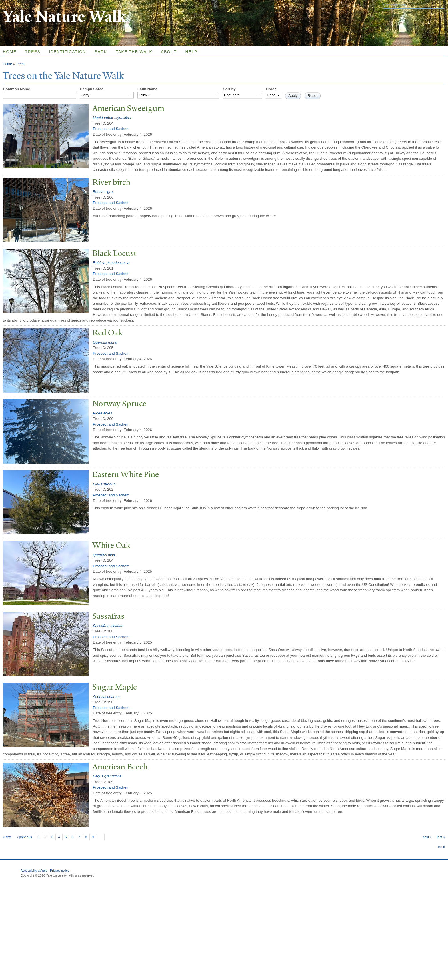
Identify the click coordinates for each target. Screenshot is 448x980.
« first (7, 837)
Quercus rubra (105, 342)
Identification (67, 52)
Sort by (229, 89)
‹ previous (24, 837)
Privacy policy (60, 871)
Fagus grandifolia (107, 776)
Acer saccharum (106, 697)
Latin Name (147, 89)
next (442, 847)
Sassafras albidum (108, 626)
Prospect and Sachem (111, 129)
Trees (33, 52)
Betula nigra (103, 192)
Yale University (19, 5)
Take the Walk (134, 52)
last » (441, 837)
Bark (101, 52)
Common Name (16, 89)
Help (191, 52)
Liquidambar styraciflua (112, 118)
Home (7, 64)
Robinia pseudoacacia (111, 263)
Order (271, 89)
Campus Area (92, 89)
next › (427, 837)
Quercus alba (104, 555)
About (169, 52)
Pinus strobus (104, 484)
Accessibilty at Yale (34, 871)
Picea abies (102, 413)
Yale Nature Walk (64, 17)
